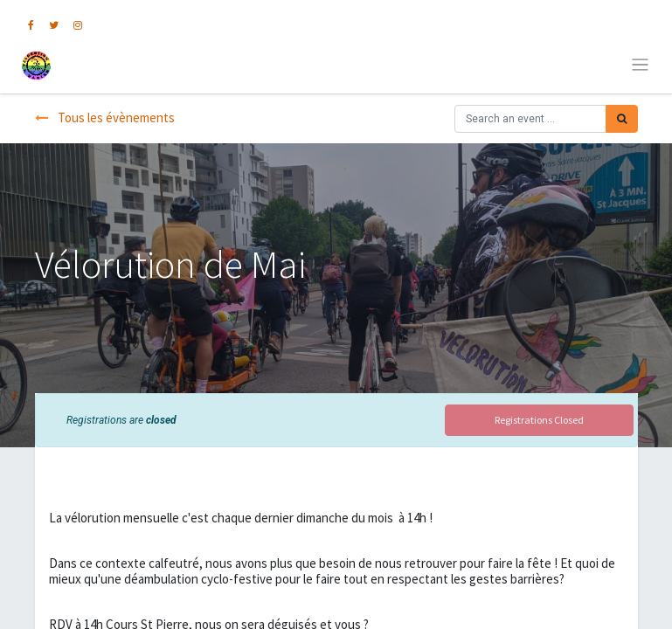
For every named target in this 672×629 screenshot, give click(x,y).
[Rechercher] (622, 119)
